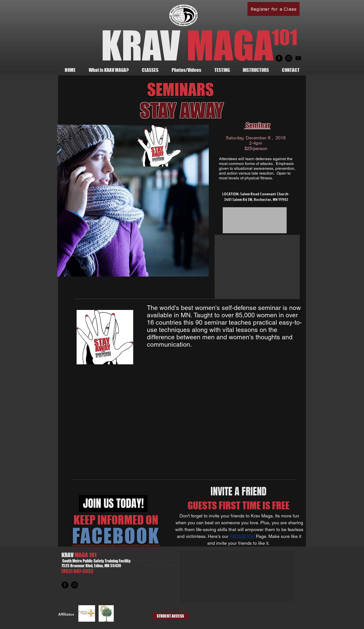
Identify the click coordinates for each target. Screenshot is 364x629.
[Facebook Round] (279, 58)
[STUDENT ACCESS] (170, 616)
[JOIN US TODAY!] (113, 504)
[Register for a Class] (274, 9)
